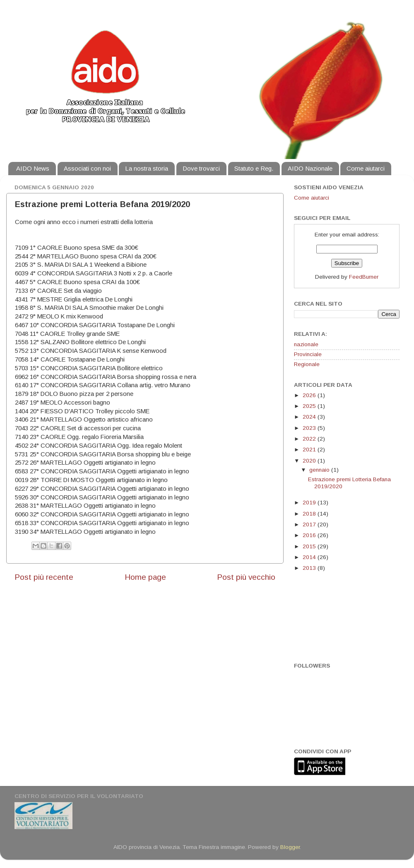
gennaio (320, 470)
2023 (310, 428)
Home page (145, 577)
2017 (310, 524)
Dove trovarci (201, 168)
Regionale (307, 364)
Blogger (290, 847)
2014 (310, 557)
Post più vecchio (246, 577)
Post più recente (44, 577)
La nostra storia (147, 168)
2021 (310, 450)
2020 (310, 461)
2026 (310, 395)
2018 (310, 514)
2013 (310, 568)
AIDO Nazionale (310, 168)
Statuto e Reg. (254, 168)
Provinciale (308, 354)
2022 (310, 439)
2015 (310, 546)
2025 (310, 406)
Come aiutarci (366, 168)
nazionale (306, 344)
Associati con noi (87, 168)
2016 (310, 535)
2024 (310, 417)
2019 (310, 503)
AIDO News (33, 168)
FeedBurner (364, 277)
